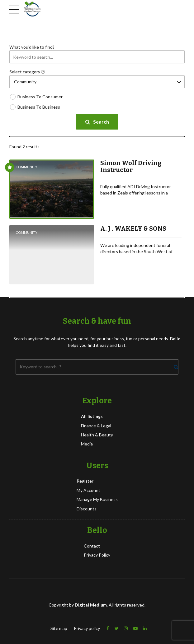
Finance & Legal (96, 426)
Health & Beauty (97, 435)
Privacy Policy (97, 555)
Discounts (87, 509)
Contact (92, 546)
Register (85, 481)
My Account (88, 490)
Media (87, 444)
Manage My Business (97, 499)
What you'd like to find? (32, 47)
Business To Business (39, 107)
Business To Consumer (40, 97)
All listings (92, 416)
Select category (27, 72)
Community (26, 167)
